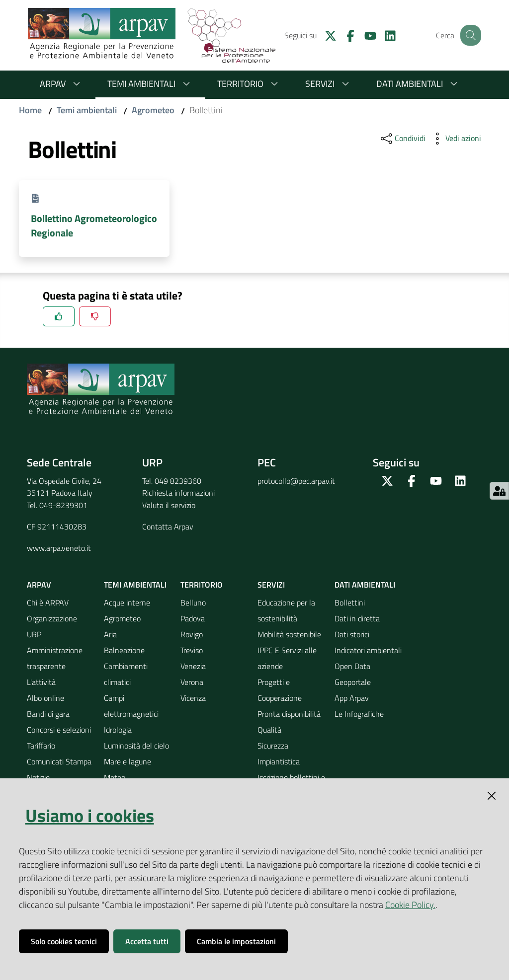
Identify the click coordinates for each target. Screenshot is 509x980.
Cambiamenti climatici (126, 674)
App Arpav (352, 698)
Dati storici (352, 634)
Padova (193, 618)
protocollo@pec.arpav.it (296, 481)
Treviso (192, 650)
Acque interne (127, 603)
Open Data (352, 666)
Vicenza (193, 698)
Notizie (38, 777)
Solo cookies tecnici (64, 941)
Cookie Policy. (410, 905)
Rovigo (192, 634)
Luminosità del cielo (136, 746)
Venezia (193, 666)
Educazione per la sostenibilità (286, 610)
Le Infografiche (359, 714)
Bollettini (350, 603)
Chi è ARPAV (48, 603)
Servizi (329, 84)
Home (30, 110)
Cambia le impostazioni (236, 941)
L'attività (41, 682)
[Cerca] (469, 35)
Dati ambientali (419, 84)
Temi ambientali (150, 84)
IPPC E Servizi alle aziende (287, 658)
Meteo (115, 777)
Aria (110, 634)
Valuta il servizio (169, 505)
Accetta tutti (147, 941)
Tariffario (41, 746)
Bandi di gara (48, 714)
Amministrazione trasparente (55, 658)
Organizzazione (52, 618)
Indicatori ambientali (368, 650)
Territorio (249, 84)
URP (34, 634)
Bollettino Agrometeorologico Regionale (94, 226)
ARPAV (62, 84)
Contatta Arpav (168, 527)
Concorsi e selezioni (59, 730)
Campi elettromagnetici (131, 706)
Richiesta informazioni (178, 493)
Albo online (45, 698)
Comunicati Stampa (59, 761)
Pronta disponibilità (289, 714)
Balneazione (124, 650)
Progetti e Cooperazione (280, 690)
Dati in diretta (357, 618)
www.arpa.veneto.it (59, 548)
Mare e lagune (127, 761)
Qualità (269, 730)
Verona (192, 682)
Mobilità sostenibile (289, 634)
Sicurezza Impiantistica (279, 754)
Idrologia (118, 730)
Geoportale (353, 682)
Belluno (193, 603)
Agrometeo (153, 110)
